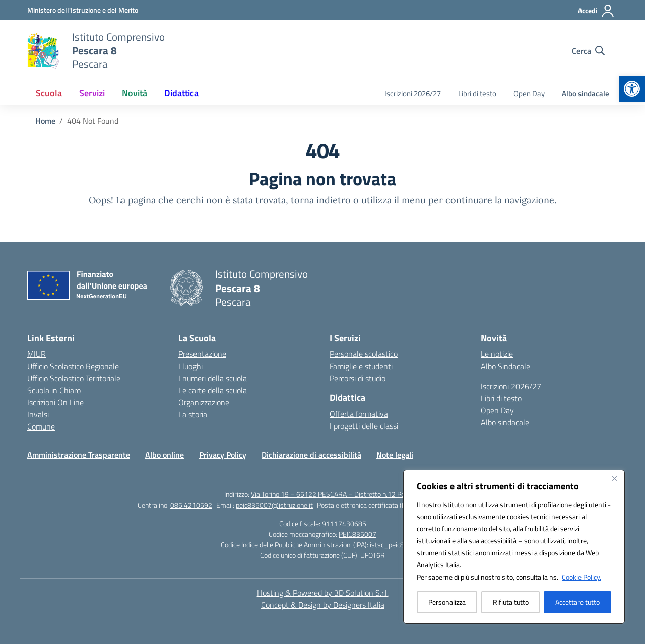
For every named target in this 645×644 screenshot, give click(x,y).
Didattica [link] (181, 93)
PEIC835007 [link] (358, 534)
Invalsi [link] (38, 414)
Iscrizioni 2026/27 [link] (413, 93)
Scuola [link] (49, 93)
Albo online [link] (165, 455)
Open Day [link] (529, 93)
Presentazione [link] (202, 354)
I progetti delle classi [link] (364, 426)
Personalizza (447, 602)
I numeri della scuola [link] (213, 378)
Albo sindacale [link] (586, 93)
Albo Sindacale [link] (505, 366)
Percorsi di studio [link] (358, 378)
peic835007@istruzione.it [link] (274, 505)
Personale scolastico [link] (364, 354)
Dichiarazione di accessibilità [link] (311, 455)
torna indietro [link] (321, 200)
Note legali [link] (395, 455)
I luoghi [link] (190, 366)
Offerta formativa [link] (359, 414)
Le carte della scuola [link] (213, 390)
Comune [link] (41, 426)
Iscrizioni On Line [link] (55, 402)
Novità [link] (135, 93)
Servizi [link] (92, 93)
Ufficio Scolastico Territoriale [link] (74, 378)
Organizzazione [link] (204, 402)
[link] (632, 89)
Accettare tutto (577, 602)
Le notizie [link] (497, 354)
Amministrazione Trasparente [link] (79, 455)
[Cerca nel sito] (588, 51)
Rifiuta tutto (511, 602)
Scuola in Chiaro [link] (54, 390)
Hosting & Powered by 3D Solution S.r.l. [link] (323, 593)
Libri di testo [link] (477, 93)
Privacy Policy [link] (223, 455)
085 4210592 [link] (191, 505)
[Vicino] (614, 478)
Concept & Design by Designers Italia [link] (323, 605)
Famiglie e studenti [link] (361, 366)
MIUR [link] (37, 354)
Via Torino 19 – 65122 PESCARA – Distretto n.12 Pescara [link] (336, 494)
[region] (514, 547)
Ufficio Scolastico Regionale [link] (73, 366)
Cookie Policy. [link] (582, 577)
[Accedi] (596, 11)
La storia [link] (193, 414)
